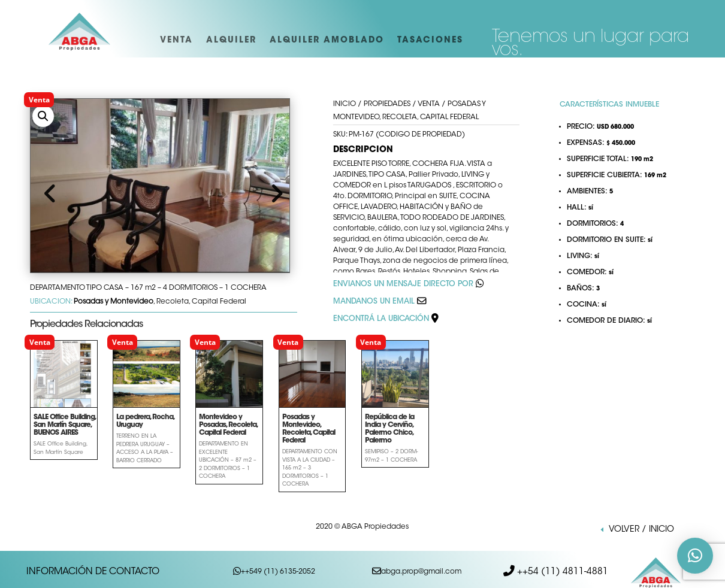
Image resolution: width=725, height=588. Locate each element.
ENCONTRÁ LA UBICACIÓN (386, 319)
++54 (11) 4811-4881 (561, 569)
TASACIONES (430, 41)
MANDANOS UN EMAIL (374, 302)
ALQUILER (231, 41)
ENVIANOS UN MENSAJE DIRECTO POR (403, 284)
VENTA (176, 41)
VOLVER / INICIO (641, 530)
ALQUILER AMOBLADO (327, 41)
